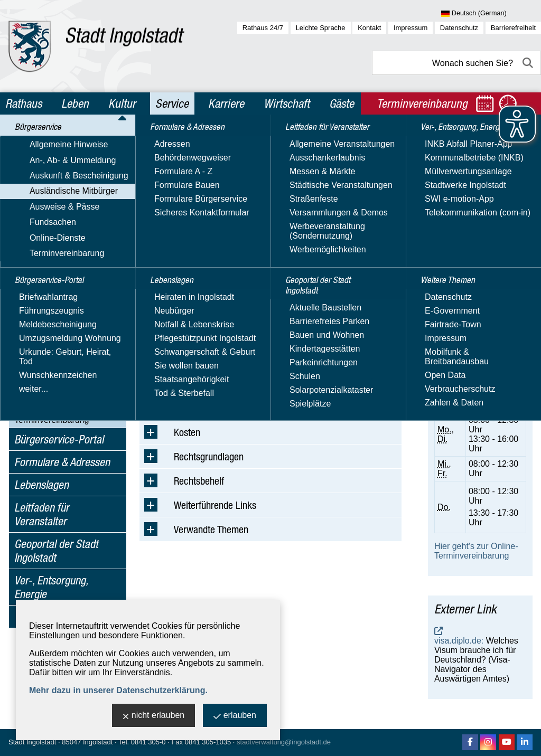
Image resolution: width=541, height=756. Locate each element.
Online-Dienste (42, 405)
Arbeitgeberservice (60, 320)
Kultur (122, 103)
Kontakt (369, 28)
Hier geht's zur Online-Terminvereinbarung (476, 551)
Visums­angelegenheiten (70, 251)
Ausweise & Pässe (49, 374)
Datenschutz (459, 28)
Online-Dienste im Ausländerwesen (58, 354)
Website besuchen (469, 288)
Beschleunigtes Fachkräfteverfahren (63, 300)
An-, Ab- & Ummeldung (58, 176)
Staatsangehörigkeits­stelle (74, 281)
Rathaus (24, 103)
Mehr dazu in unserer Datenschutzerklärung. (118, 690)
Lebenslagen (41, 485)
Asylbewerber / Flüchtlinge (74, 266)
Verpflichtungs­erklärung (69, 236)
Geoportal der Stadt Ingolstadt (56, 551)
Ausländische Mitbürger (58, 206)
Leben (75, 103)
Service (172, 103)
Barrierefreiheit (513, 28)
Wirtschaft (287, 103)
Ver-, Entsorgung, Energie (51, 587)
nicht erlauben (154, 716)
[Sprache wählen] (491, 14)
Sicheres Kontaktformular (464, 274)
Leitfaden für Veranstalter (42, 514)
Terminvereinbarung (52, 420)
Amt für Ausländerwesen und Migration (480, 198)
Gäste (342, 103)
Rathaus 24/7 (263, 28)
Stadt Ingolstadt (32, 742)
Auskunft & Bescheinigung (64, 191)
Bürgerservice (44, 141)
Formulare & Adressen (62, 462)
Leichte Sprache (321, 28)
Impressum (411, 28)
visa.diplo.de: (459, 641)
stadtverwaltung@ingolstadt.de (284, 742)
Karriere (226, 103)
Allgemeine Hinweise (54, 160)
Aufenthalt (44, 221)
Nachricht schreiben (472, 259)
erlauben (235, 716)
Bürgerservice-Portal (59, 439)
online (465, 384)
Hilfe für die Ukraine (62, 334)
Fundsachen (38, 389)
